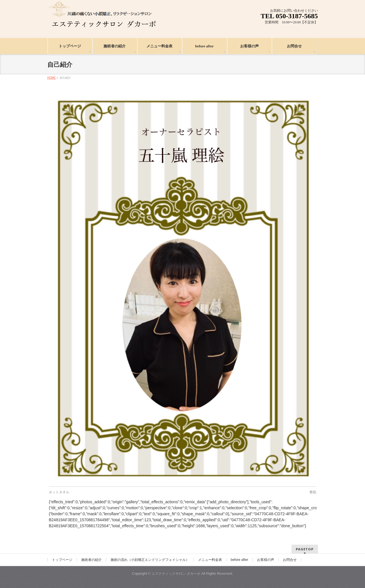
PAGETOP (305, 549)
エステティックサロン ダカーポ (177, 573)
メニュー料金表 (210, 560)
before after (239, 560)
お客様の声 (266, 560)
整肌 (313, 492)
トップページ (62, 560)
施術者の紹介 (91, 560)
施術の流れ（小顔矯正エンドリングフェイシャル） (150, 560)
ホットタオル (59, 492)
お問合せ (290, 560)
